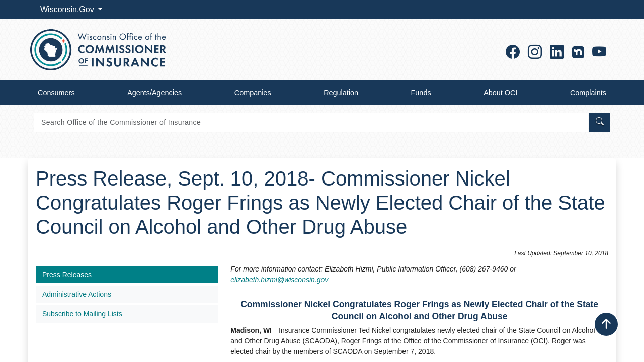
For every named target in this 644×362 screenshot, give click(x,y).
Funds (421, 93)
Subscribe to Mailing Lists (82, 314)
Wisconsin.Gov (68, 9)
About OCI (500, 93)
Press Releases (67, 275)
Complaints (588, 93)
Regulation (341, 93)
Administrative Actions (77, 294)
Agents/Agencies (154, 93)
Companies (253, 93)
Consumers (56, 93)
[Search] (311, 122)
